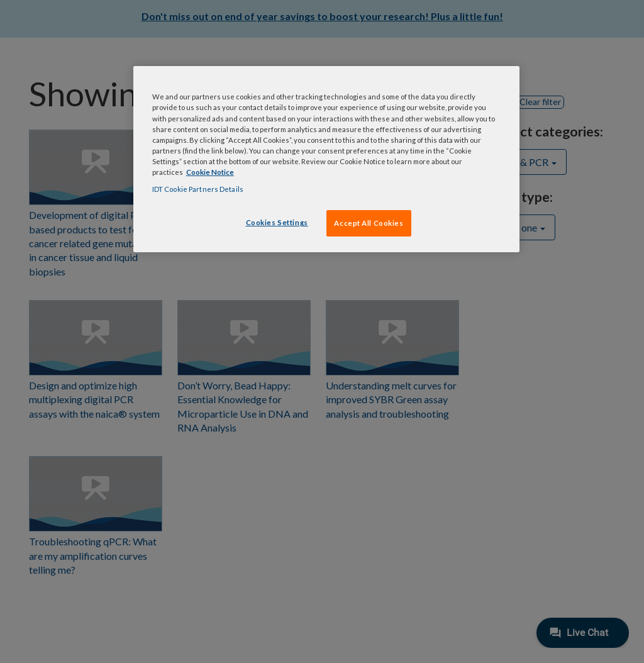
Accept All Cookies (369, 223)
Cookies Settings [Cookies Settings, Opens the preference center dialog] (277, 222)
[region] (326, 159)
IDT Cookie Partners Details (198, 189)
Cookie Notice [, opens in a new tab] (210, 172)
